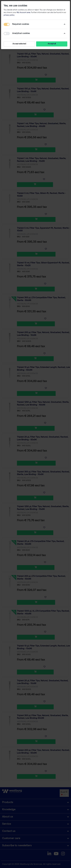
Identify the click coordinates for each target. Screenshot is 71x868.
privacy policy (9, 15)
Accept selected (19, 44)
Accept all (52, 44)
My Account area (24, 13)
